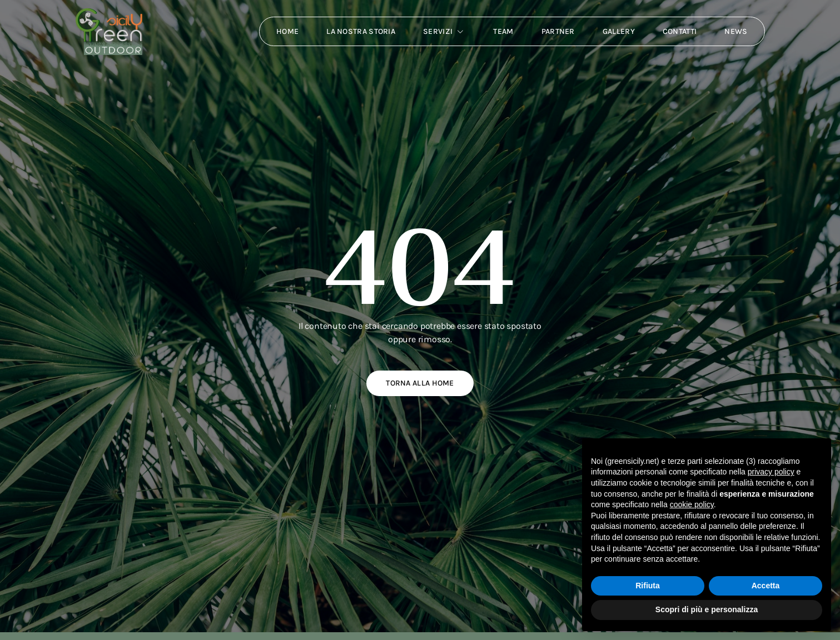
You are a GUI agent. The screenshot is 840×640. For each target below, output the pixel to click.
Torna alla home (420, 383)
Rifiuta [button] (648, 586)
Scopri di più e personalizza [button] (707, 609)
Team (503, 31)
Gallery (619, 31)
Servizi (444, 32)
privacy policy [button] (771, 472)
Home (287, 31)
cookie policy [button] (692, 504)
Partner (558, 31)
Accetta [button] (766, 586)
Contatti (680, 31)
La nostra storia (361, 31)
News (736, 31)
